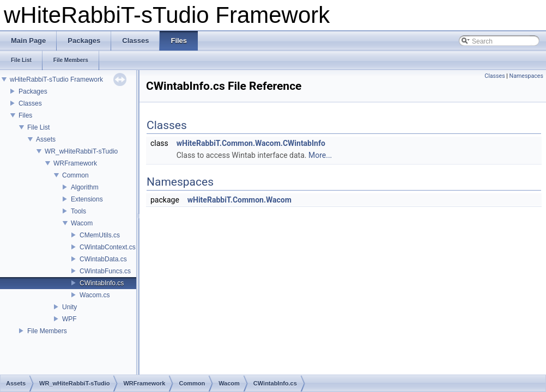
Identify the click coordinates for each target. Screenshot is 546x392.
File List (38, 127)
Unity (69, 307)
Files (25, 115)
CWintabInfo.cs (102, 283)
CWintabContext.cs (108, 247)
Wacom (82, 223)
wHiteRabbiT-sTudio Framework (56, 79)
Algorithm (85, 187)
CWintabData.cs (103, 259)
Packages (33, 91)
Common (75, 175)
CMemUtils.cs (100, 235)
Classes (30, 103)
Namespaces (526, 76)
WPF (69, 319)
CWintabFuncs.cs (105, 271)
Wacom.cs (95, 295)
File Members (47, 331)
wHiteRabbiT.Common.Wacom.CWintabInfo (251, 143)
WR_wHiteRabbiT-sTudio (81, 151)
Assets (46, 139)
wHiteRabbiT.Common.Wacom (239, 200)
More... (320, 155)
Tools (78, 211)
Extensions (87, 199)
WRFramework (75, 163)
